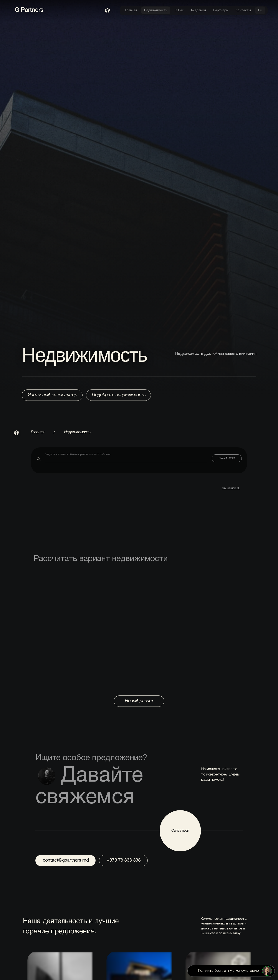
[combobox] (126, 458)
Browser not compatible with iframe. (139, 629)
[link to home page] (52, 12)
